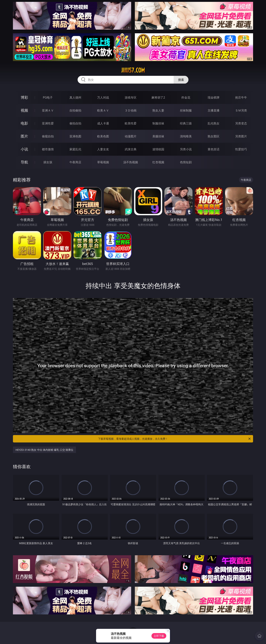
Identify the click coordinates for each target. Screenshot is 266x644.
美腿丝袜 (158, 136)
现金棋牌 (214, 97)
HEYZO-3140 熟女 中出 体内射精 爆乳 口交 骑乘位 (44, 450)
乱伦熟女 (214, 123)
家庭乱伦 (75, 149)
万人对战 (103, 97)
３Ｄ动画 (131, 110)
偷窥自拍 (48, 136)
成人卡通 (103, 123)
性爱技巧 (241, 149)
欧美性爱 (131, 123)
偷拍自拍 (75, 123)
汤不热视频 (131, 162)
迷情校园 (158, 149)
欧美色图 (103, 136)
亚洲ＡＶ (48, 110)
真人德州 (75, 97)
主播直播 (214, 110)
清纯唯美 (186, 136)
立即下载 (159, 636)
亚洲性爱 (48, 123)
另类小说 (186, 149)
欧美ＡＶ (103, 110)
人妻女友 (103, 149)
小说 (24, 149)
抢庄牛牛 (241, 97)
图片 (24, 136)
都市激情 (48, 149)
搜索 (181, 80)
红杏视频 (158, 162)
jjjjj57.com (133, 70)
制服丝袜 (158, 123)
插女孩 (48, 162)
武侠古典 (131, 149)
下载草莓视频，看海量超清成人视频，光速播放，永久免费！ (175, 439)
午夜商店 (75, 162)
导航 (24, 162)
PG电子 (48, 97)
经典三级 (186, 123)
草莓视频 (103, 162)
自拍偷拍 (75, 110)
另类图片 (241, 136)
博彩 (24, 97)
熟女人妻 (158, 110)
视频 (24, 110)
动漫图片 (131, 136)
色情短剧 (186, 162)
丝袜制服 (186, 110)
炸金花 (186, 97)
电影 (24, 123)
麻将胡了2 (158, 97)
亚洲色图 (75, 136)
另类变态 (241, 123)
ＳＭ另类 (241, 110)
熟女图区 (214, 136)
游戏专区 (131, 97)
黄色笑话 (214, 149)
